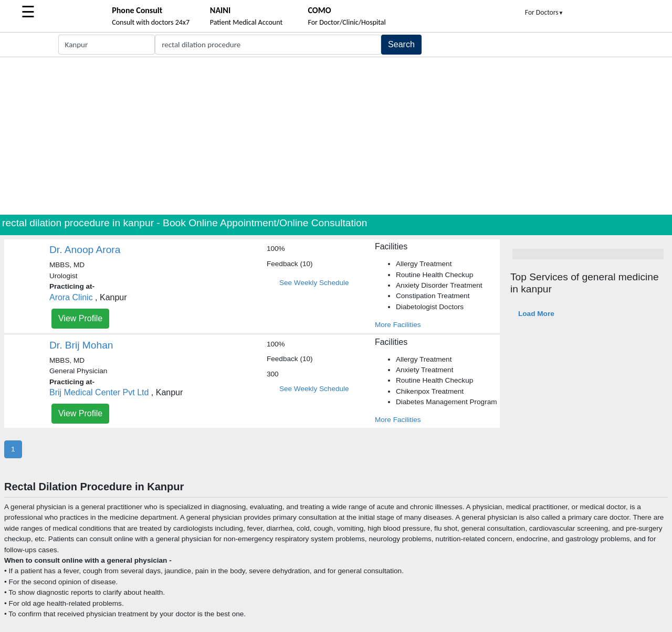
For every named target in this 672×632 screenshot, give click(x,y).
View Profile (80, 318)
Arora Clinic (71, 297)
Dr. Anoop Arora (85, 250)
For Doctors (544, 12)
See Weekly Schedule (314, 283)
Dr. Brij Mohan (81, 345)
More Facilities (398, 325)
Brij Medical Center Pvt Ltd (99, 392)
